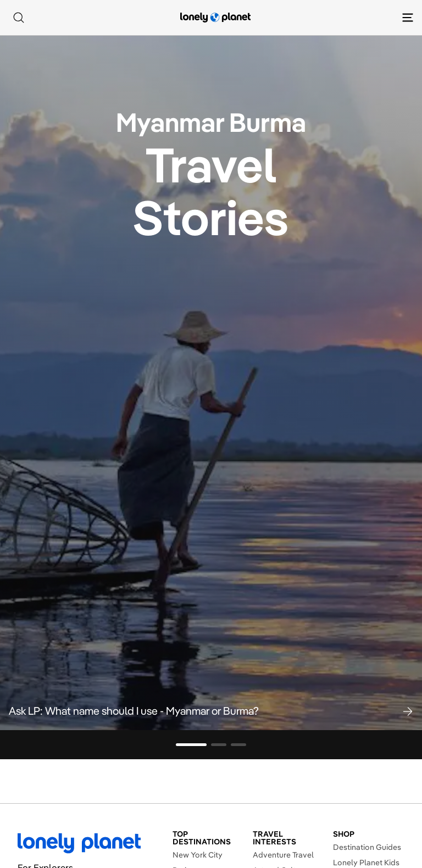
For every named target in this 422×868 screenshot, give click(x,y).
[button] (211, 711)
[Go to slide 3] (238, 745)
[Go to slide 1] (191, 745)
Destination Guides (367, 847)
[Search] (19, 18)
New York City (198, 855)
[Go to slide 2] (219, 745)
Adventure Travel (283, 855)
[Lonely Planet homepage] (215, 18)
